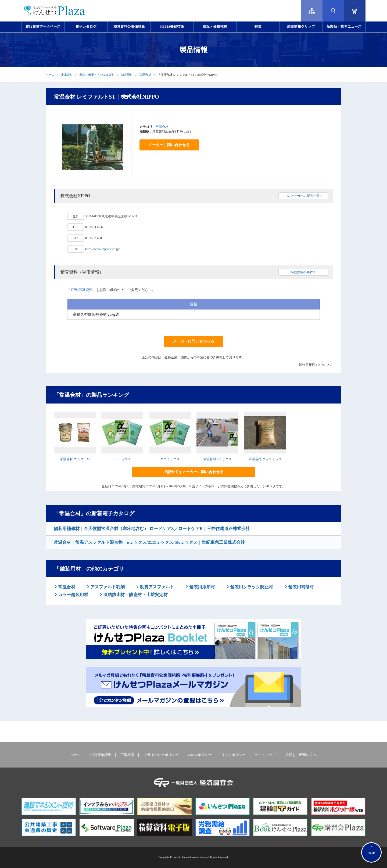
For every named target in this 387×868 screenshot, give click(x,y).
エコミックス (170, 459)
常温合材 (145, 75)
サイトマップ (265, 755)
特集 (258, 27)
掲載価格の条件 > (303, 272)
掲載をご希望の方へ (301, 755)
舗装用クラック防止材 (251, 587)
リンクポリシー (233, 755)
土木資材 (67, 75)
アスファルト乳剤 (107, 587)
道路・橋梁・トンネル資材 (97, 75)
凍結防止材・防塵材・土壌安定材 (135, 595)
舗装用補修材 (300, 587)
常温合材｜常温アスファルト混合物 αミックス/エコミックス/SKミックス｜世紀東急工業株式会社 (149, 542)
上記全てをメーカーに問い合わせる (193, 472)
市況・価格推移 (215, 27)
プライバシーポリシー (161, 755)
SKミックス (122, 459)
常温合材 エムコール (75, 459)
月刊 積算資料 (82, 290)
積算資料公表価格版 (129, 27)
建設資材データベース (43, 27)
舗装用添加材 (202, 587)
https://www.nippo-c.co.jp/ (102, 249)
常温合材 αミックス (217, 459)
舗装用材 (127, 75)
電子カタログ (86, 27)
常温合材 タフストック (265, 459)
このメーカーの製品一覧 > (303, 196)
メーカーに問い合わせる (169, 145)
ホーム (50, 75)
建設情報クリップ (301, 27)
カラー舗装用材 (73, 595)
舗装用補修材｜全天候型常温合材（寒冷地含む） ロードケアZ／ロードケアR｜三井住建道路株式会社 (152, 529)
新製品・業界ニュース (344, 27)
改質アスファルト (156, 587)
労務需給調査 (101, 755)
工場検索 (127, 755)
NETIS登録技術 (172, 27)
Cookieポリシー (200, 755)
